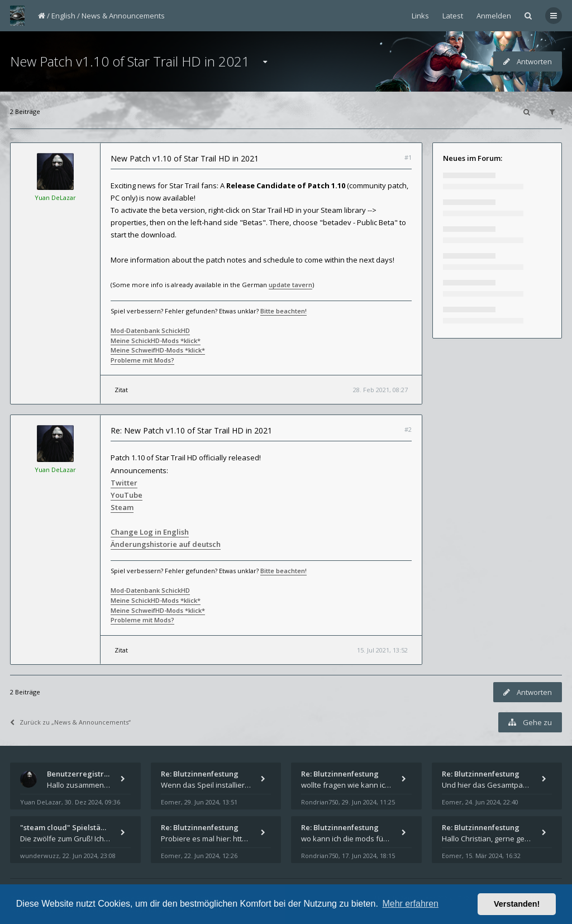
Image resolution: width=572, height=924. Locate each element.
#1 (408, 157)
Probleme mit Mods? (142, 360)
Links (420, 16)
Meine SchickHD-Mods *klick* (156, 340)
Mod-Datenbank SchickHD (150, 330)
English (63, 16)
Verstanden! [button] (517, 904)
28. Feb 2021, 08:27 (380, 390)
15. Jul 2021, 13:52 (382, 650)
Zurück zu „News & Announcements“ (70, 722)
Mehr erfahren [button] (410, 904)
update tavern (290, 285)
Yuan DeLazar (55, 197)
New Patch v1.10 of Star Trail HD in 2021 (130, 61)
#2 (408, 429)
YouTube (127, 495)
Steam (122, 507)
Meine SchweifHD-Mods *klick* (158, 350)
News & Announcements (123, 16)
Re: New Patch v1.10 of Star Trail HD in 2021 (191, 430)
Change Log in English (150, 532)
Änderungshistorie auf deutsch (166, 544)
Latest (453, 16)
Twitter (124, 483)
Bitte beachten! (283, 311)
